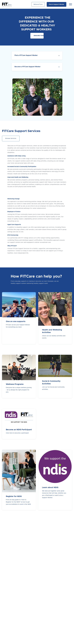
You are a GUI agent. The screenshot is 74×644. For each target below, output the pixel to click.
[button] (70, 4)
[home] (7, 4)
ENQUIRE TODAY (39, 36)
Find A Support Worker (57, 4)
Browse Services (11, 138)
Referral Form (38, 4)
